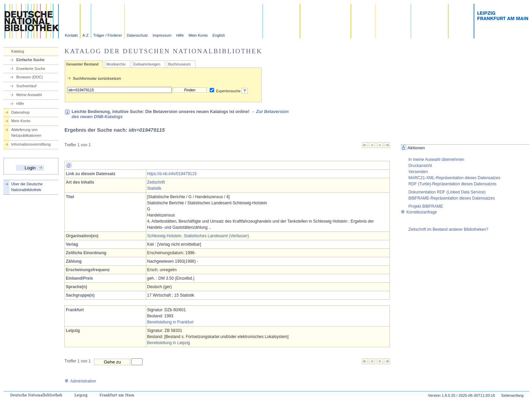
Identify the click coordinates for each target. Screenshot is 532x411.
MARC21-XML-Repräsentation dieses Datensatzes (454, 178)
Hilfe (180, 35)
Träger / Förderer (108, 35)
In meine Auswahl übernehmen (436, 160)
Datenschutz (137, 35)
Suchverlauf (26, 86)
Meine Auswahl (29, 95)
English (219, 35)
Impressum (162, 35)
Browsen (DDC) (30, 77)
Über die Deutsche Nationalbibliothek (27, 187)
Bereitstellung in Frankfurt (170, 322)
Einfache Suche (30, 60)
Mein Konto (198, 35)
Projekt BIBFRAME (426, 206)
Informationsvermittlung (31, 144)
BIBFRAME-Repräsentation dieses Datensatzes (452, 198)
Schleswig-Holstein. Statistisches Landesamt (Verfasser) (198, 236)
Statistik (154, 188)
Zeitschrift (156, 182)
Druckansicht (420, 166)
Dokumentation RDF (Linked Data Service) (447, 192)
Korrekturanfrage (419, 212)
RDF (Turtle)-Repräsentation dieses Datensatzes (453, 184)
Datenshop (20, 112)
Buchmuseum (179, 64)
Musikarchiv (116, 64)
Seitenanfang (512, 395)
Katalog (18, 51)
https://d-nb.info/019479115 (172, 174)
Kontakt (71, 35)
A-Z (85, 35)
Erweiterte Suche (31, 69)
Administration (80, 381)
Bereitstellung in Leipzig (169, 343)
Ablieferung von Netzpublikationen (26, 133)
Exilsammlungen (147, 64)
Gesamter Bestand (82, 64)
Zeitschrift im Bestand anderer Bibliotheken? (448, 229)
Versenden (418, 172)
